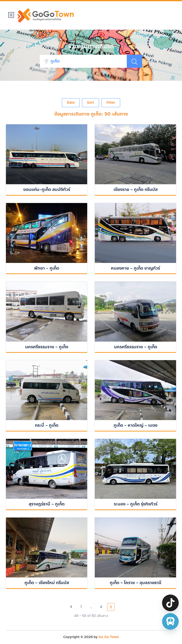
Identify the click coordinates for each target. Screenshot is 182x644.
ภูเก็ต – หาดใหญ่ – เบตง (135, 425)
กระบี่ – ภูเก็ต (47, 425)
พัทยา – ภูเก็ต (47, 268)
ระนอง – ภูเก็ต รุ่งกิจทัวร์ (136, 504)
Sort (91, 103)
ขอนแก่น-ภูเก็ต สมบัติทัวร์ (47, 189)
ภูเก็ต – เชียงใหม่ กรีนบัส (47, 583)
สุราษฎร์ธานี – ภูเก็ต (47, 504)
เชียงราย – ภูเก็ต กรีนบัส (136, 189)
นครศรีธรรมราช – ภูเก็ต (47, 347)
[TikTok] (170, 603)
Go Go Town (109, 637)
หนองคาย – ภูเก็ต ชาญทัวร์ (135, 268)
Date (71, 103)
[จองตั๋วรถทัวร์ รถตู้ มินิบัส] (170, 621)
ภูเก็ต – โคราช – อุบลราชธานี (136, 583)
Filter (111, 103)
